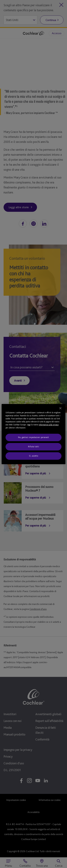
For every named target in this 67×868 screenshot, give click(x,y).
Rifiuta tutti (33, 447)
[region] (33, 434)
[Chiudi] (60, 408)
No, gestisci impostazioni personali (33, 437)
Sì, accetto (33, 456)
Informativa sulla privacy (49, 425)
